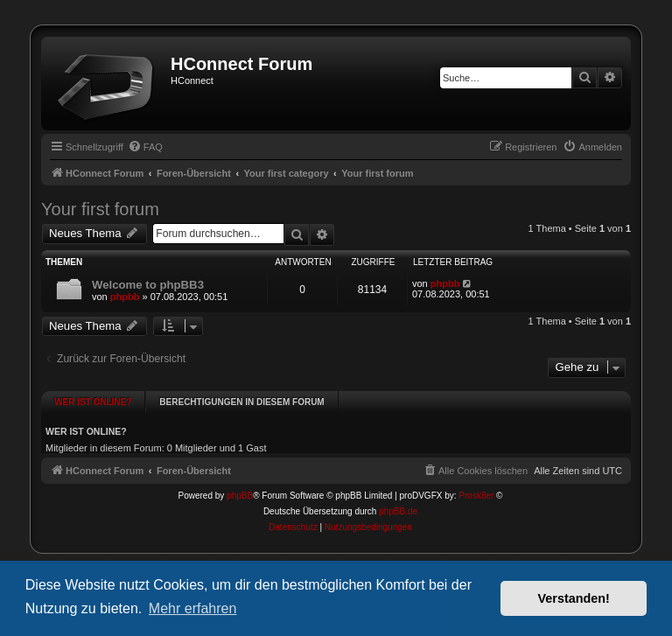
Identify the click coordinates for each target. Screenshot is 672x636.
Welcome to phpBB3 (148, 285)
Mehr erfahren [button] (193, 608)
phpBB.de (398, 496)
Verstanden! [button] (574, 598)
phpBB (240, 481)
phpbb (125, 297)
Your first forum (100, 209)
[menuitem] (145, 147)
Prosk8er (476, 481)
